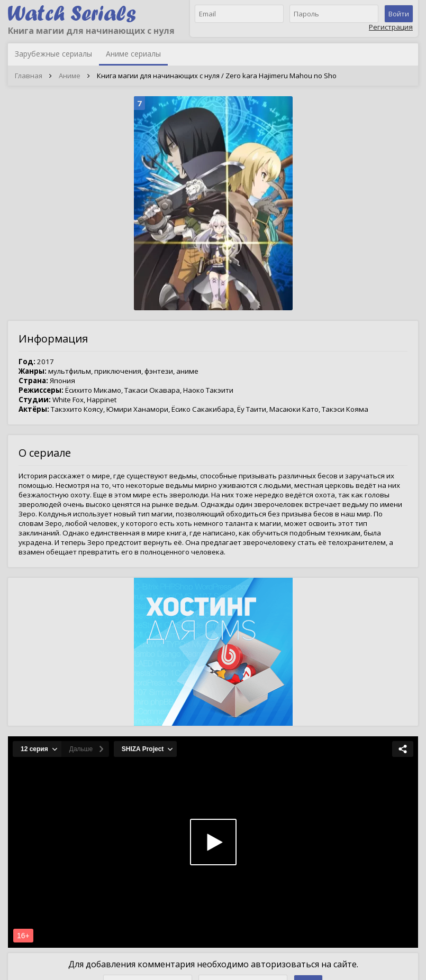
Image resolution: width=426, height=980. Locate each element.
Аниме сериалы (133, 54)
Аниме (70, 76)
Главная (29, 76)
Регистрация (391, 27)
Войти (399, 14)
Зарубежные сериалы (53, 54)
